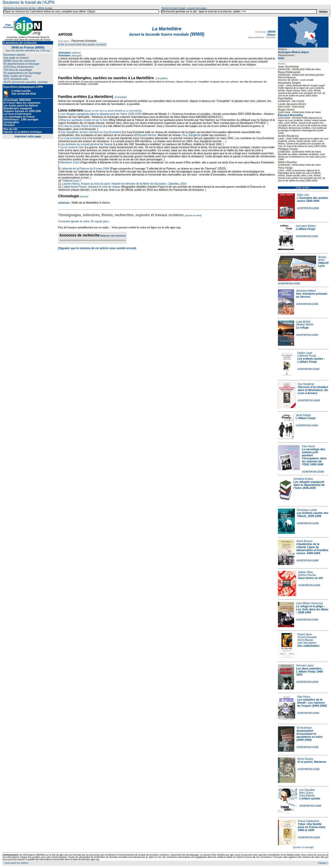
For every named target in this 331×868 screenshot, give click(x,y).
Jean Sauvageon (307, 643)
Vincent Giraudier (307, 637)
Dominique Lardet (307, 510)
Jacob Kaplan (303, 415)
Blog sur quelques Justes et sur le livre (85, 120)
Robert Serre (305, 634)
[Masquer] (76, 56)
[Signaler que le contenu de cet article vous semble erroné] (97, 248)
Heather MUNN (305, 325)
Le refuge (302, 328)
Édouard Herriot (146, 135)
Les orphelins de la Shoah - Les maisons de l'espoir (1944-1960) (312, 703)
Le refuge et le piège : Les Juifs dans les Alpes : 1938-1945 (312, 609)
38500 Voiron (271, 33)
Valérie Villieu (306, 572)
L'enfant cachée (310, 798)
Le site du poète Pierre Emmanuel (81, 126)
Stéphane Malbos (306, 291)
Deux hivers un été (311, 578)
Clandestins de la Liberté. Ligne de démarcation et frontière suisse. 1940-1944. (312, 549)
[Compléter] (162, 78)
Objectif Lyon (323, 264)
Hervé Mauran (305, 640)
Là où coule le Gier (72, 147)
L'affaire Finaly (306, 229)
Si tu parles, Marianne (312, 762)
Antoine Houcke (307, 575)
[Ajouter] (84, 197)
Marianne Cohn (70, 162)
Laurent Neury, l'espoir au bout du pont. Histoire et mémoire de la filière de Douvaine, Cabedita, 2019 (124, 184)
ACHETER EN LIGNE (308, 208)
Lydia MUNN (303, 322)
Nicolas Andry (322, 258)
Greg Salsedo (307, 796)
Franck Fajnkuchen (309, 821)
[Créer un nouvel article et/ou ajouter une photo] (82, 45)
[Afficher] (76, 53)
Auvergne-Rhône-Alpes (293, 52)
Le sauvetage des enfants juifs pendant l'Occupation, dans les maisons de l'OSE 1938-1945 (314, 457)
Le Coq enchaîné (71, 138)
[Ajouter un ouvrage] (303, 847)
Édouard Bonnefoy (290, 115)
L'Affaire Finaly (306, 418)
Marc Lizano (306, 793)
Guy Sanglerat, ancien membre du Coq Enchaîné (91, 132)
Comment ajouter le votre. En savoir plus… (85, 221)
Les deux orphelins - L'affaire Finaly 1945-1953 (310, 671)
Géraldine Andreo (303, 479)
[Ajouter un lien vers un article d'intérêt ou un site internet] (113, 111)
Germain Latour (305, 666)
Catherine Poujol (307, 356)
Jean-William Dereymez (310, 603)
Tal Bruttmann (304, 728)
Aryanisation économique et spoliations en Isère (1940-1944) (309, 735)
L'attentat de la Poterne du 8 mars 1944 (85, 168)
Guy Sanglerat (306, 384)
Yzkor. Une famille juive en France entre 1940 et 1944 (312, 827)
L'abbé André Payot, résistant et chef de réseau (91, 187)
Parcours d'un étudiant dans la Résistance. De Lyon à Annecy (313, 390)
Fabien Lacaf (305, 353)
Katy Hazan (309, 446)
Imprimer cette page (28, 136)
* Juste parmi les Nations (15, 863)
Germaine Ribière (306, 226)
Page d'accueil (8, 26)
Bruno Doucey (305, 759)
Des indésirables (308, 646)
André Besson (304, 541)
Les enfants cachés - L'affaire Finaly (311, 360)
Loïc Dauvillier (307, 790)
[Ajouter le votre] (193, 215)
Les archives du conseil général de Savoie (86, 144)
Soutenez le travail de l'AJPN (29, 2)
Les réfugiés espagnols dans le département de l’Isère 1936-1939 (309, 485)
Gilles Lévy (303, 195)
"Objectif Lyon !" (72, 181)
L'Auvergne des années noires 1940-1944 (312, 199)
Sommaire (64, 53)
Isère (281, 58)
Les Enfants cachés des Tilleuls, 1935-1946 (313, 514)
